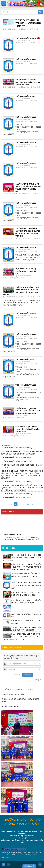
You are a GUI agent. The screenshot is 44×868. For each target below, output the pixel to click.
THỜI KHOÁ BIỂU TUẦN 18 (17, 461)
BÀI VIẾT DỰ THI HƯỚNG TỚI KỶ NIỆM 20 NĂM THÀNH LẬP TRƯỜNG (26, 602)
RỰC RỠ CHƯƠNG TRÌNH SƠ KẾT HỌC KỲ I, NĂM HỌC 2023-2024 (26, 594)
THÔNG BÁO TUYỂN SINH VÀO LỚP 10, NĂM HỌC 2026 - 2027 (28, 23)
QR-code (6, 849)
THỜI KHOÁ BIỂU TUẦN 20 (17, 448)
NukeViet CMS (12, 855)
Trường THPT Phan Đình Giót (27, 853)
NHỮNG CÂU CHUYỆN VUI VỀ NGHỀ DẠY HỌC (26, 622)
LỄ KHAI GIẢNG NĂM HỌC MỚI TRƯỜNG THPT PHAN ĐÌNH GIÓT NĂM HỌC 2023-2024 (22, 558)
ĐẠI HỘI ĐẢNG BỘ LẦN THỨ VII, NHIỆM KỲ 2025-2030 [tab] (21, 700)
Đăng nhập (28, 675)
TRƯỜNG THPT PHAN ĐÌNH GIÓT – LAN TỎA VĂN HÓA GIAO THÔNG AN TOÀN (28, 82)
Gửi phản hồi (29, 866)
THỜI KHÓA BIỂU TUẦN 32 (26, 38)
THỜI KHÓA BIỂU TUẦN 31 (26, 59)
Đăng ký (38, 680)
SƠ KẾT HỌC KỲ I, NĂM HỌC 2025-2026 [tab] (17, 689)
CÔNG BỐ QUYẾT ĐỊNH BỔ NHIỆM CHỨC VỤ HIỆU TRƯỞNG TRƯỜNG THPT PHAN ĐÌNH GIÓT (26, 567)
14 (28, 504)
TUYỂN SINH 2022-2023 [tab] (11, 706)
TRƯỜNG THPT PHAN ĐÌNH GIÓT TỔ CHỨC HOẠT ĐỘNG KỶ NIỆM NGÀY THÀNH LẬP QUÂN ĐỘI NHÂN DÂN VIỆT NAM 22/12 (22, 488)
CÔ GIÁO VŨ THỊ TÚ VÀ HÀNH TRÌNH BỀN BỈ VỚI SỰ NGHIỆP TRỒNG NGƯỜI (27, 429)
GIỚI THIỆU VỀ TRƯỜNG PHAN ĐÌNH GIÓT (26, 615)
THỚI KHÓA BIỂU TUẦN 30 (26, 96)
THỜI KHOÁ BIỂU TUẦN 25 (26, 248)
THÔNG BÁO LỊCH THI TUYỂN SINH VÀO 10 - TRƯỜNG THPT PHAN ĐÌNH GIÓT (26, 585)
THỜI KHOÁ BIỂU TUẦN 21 (26, 385)
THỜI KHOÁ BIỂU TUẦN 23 (26, 334)
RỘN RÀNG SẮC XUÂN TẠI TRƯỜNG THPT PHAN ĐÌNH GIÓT (26, 271)
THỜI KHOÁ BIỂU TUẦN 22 (26, 360)
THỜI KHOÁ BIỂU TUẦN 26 (26, 203)
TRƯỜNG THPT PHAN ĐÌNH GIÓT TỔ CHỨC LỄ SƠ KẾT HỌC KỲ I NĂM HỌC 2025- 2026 (28, 411)
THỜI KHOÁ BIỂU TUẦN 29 (26, 117)
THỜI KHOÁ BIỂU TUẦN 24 (26, 313)
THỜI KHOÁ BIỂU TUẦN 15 (17, 497)
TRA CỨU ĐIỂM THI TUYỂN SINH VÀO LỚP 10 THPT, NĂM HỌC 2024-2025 (26, 575)
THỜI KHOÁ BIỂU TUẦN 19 (17, 458)
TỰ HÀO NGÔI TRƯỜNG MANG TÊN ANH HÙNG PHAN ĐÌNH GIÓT (26, 629)
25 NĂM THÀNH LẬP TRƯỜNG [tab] (14, 694)
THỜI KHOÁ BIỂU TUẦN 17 (17, 482)
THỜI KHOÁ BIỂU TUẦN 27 (26, 163)
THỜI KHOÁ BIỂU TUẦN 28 (26, 143)
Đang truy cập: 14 (19, 849)
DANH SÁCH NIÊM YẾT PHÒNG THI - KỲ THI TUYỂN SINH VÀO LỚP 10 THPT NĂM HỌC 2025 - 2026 (22, 637)
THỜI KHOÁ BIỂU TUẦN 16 (17, 494)
